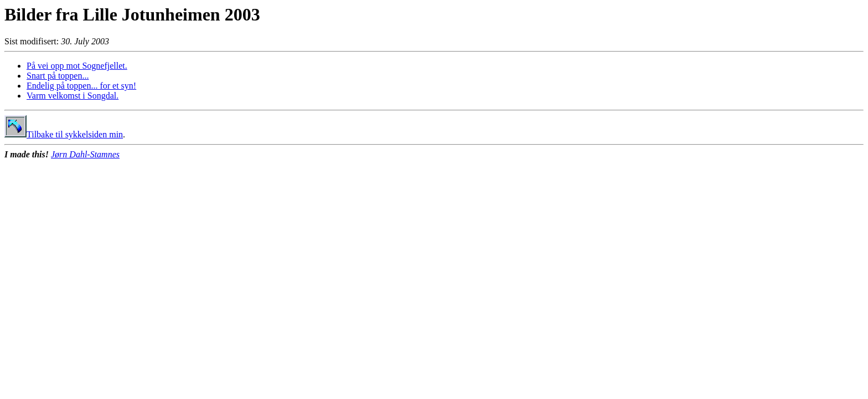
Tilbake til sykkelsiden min (64, 134)
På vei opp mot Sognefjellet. (77, 66)
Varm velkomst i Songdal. (73, 96)
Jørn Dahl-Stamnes (85, 154)
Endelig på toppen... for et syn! (81, 86)
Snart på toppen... (58, 76)
